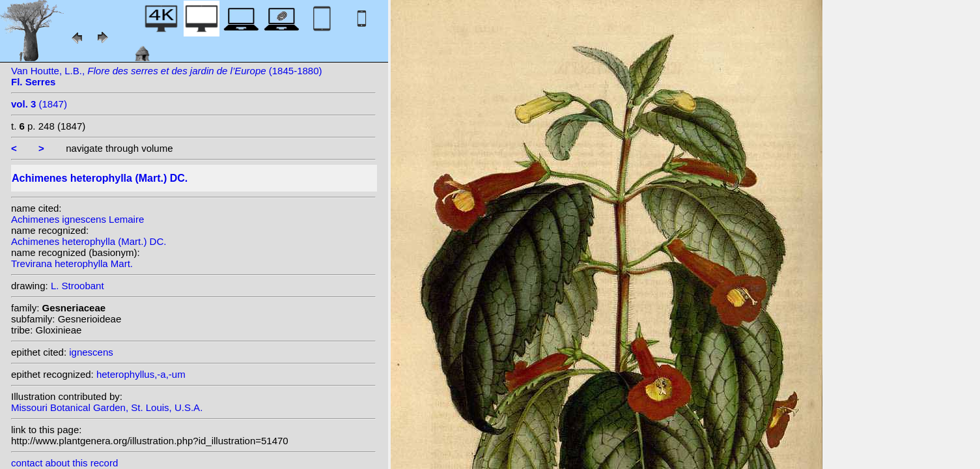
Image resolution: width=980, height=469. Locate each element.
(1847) (39, 104)
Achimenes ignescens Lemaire (77, 219)
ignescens (91, 352)
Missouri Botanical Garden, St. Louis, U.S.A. (107, 407)
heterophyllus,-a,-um (141, 374)
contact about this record (64, 463)
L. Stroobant (77, 286)
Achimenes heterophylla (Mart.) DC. (89, 241)
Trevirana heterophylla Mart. (72, 263)
